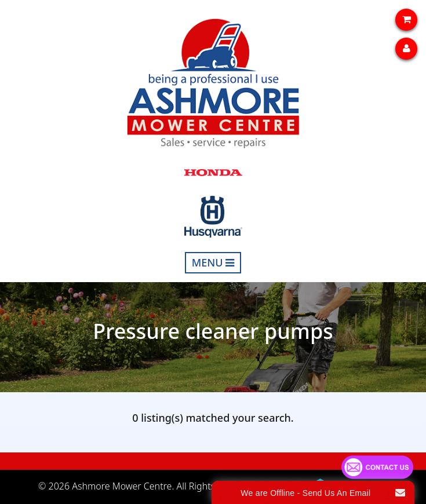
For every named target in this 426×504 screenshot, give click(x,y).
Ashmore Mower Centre (122, 486)
